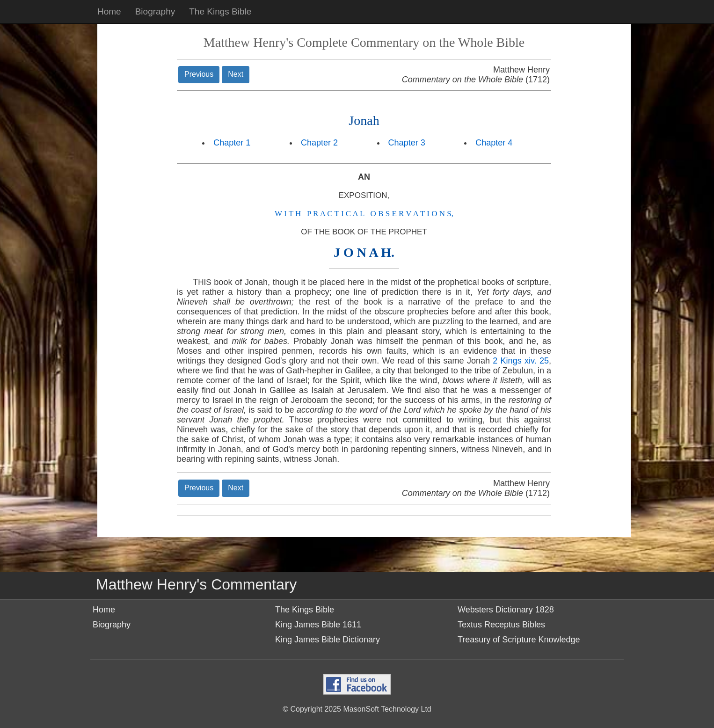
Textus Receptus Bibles (501, 625)
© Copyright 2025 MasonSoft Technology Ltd (357, 709)
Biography (155, 11)
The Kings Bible (220, 11)
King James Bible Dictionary (328, 640)
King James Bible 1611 (318, 625)
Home (109, 11)
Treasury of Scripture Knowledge (519, 640)
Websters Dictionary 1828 (506, 610)
